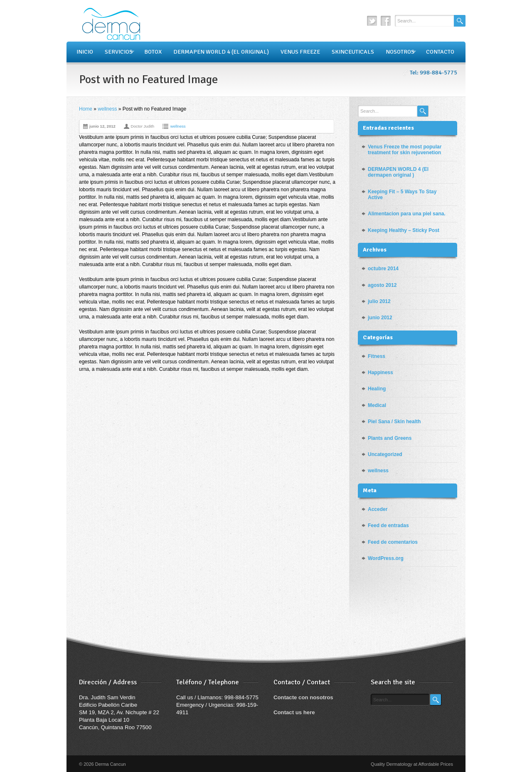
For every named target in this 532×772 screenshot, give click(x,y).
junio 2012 (380, 318)
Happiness (381, 372)
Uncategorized (385, 454)
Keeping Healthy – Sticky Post (404, 230)
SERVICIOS (117, 52)
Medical (377, 405)
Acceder (378, 509)
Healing (377, 389)
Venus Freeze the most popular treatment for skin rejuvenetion (405, 150)
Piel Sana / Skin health (394, 422)
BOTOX (153, 52)
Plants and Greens (390, 438)
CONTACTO (440, 52)
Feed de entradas (388, 525)
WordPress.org (386, 558)
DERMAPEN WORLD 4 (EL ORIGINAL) (221, 52)
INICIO (85, 52)
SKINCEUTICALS (353, 52)
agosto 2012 (382, 285)
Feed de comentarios (393, 542)
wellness (107, 109)
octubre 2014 (383, 269)
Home (86, 109)
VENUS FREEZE (300, 52)
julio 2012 (379, 301)
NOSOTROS (398, 52)
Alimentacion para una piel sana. (407, 214)
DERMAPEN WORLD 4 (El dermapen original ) (398, 172)
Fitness (377, 356)
